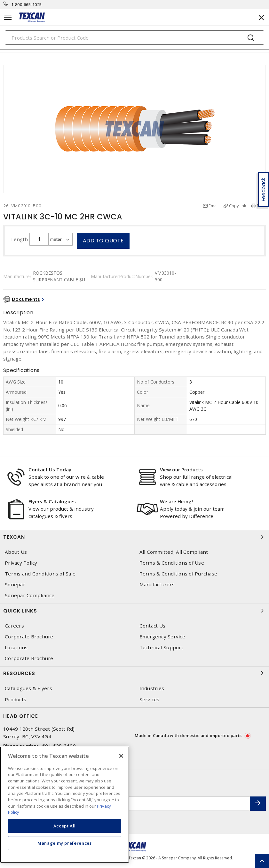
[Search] (134, 38)
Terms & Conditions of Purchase (178, 574)
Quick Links (134, 611)
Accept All (65, 826)
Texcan (134, 537)
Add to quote (103, 241)
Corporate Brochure (29, 637)
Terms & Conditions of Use (172, 563)
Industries (152, 688)
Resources (134, 673)
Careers (14, 626)
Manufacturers (157, 585)
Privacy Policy (21, 563)
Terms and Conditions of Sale (40, 574)
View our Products (181, 469)
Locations (16, 647)
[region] (65, 805)
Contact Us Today (50, 469)
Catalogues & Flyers (28, 688)
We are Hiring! (176, 501)
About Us (16, 552)
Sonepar (15, 585)
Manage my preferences (65, 843)
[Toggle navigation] (8, 17)
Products (16, 700)
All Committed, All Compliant (174, 552)
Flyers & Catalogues (52, 501)
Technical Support (161, 647)
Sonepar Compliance (30, 595)
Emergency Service (162, 637)
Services (150, 700)
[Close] (121, 756)
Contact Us (153, 626)
